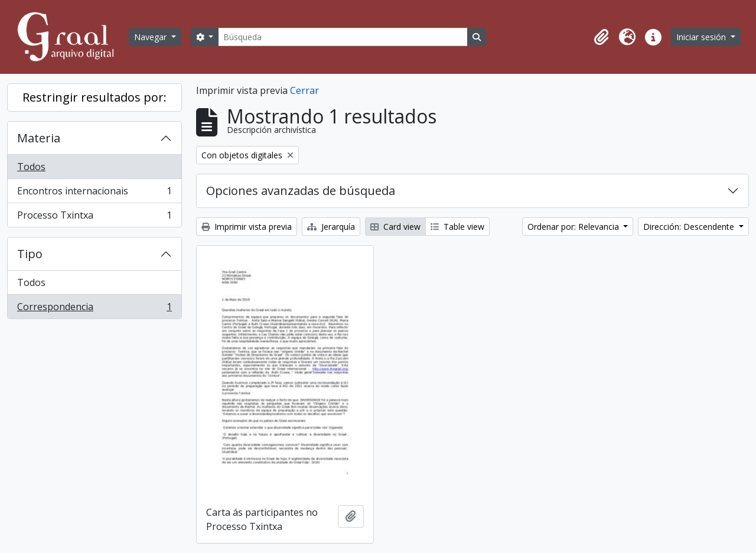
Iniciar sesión (702, 37)
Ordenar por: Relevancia (574, 227)
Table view (457, 227)
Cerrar (304, 90)
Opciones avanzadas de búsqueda (301, 191)
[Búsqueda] (343, 37)
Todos (31, 167)
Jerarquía (331, 227)
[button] (601, 37)
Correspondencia (94, 309)
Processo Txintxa (94, 217)
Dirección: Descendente (690, 227)
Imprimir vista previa (247, 227)
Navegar (151, 37)
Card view (395, 227)
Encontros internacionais (94, 193)
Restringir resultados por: (94, 97)
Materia (39, 138)
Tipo (30, 254)
